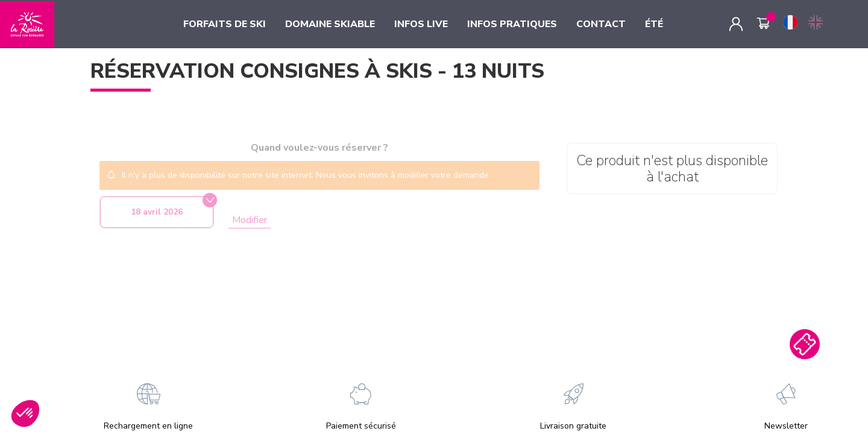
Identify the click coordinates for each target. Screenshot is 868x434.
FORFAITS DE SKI (225, 24)
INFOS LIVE (421, 24)
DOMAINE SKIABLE (330, 24)
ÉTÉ (654, 24)
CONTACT (601, 24)
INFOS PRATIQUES (512, 24)
